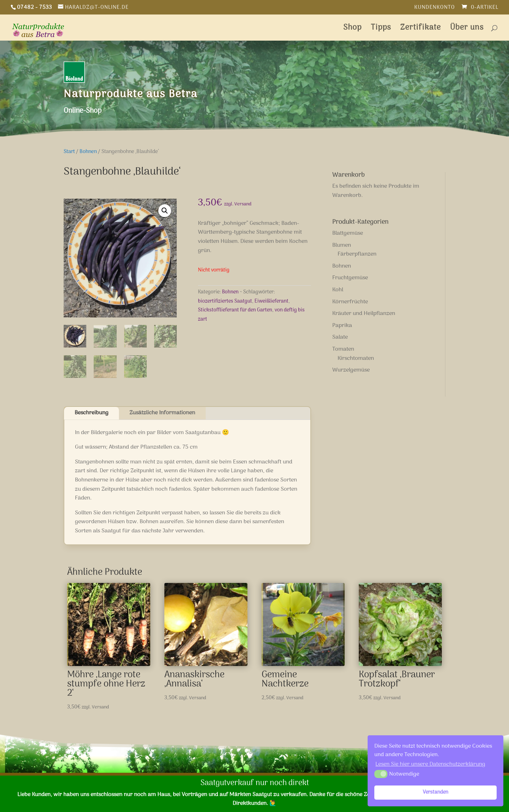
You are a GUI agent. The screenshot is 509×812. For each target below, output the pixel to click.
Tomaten (343, 349)
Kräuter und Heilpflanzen (364, 314)
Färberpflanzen (357, 254)
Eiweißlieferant (271, 301)
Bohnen (88, 152)
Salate (340, 337)
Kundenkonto (435, 8)
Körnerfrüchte (350, 302)
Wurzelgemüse (351, 370)
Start (69, 152)
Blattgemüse (348, 233)
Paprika (342, 326)
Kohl (338, 290)
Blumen (342, 245)
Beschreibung (92, 413)
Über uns (467, 30)
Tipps (381, 30)
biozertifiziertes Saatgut (225, 301)
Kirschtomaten (356, 358)
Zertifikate (420, 30)
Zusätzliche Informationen (162, 413)
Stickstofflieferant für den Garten (235, 310)
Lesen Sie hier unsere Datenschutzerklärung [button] (430, 764)
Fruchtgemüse (350, 278)
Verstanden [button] (435, 792)
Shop (352, 30)
